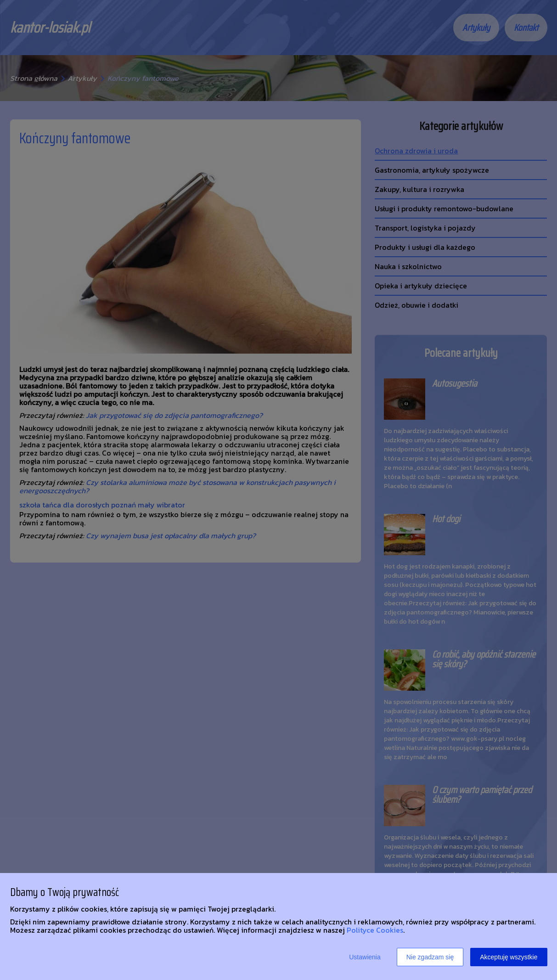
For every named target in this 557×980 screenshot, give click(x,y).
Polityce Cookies (375, 930)
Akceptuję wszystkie (509, 957)
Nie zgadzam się (430, 957)
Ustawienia (365, 957)
